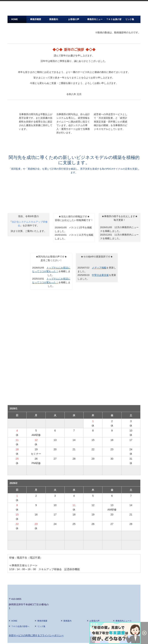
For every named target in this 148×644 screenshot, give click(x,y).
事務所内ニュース (95, 19)
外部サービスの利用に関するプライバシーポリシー (36, 635)
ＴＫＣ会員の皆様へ (114, 19)
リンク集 (130, 19)
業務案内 (54, 19)
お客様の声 (74, 19)
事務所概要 (36, 19)
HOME (15, 19)
